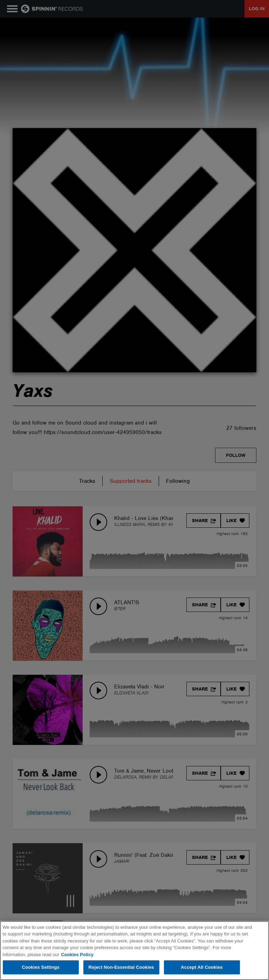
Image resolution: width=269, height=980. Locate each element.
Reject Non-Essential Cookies (121, 967)
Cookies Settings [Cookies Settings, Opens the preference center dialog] (41, 967)
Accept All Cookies (202, 967)
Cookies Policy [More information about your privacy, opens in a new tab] (77, 955)
